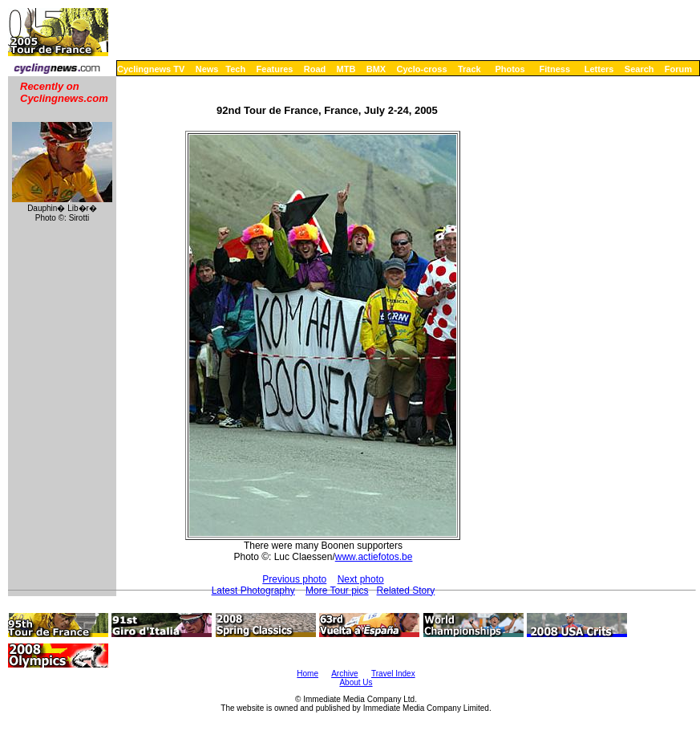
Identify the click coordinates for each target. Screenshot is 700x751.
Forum (678, 69)
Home (308, 674)
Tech (235, 69)
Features (275, 69)
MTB (346, 69)
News (207, 69)
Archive (344, 674)
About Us (356, 682)
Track (469, 69)
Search (639, 69)
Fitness (554, 69)
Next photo (361, 579)
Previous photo (294, 579)
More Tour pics (337, 591)
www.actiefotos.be (374, 557)
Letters (599, 69)
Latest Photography (253, 591)
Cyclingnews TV (151, 69)
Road (315, 69)
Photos (510, 69)
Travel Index (393, 674)
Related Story (406, 591)
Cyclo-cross (422, 69)
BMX (376, 69)
